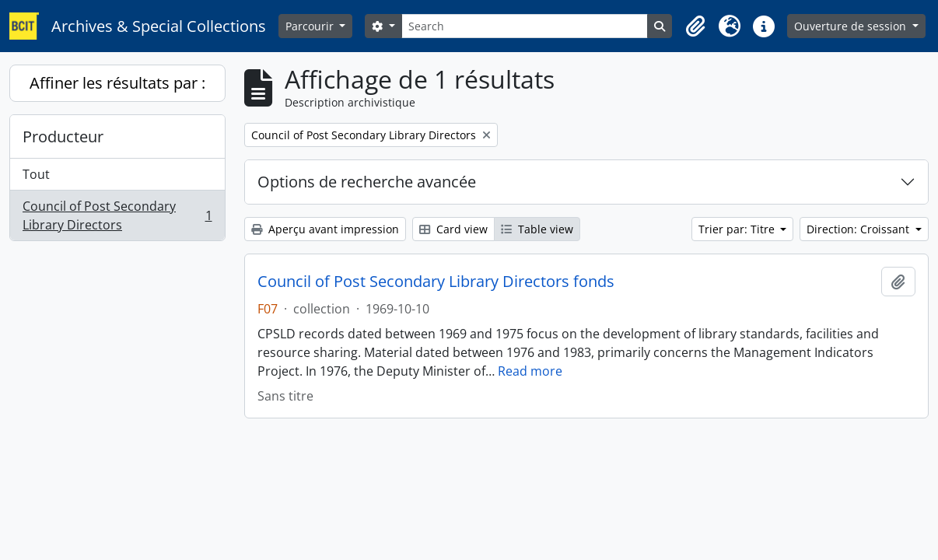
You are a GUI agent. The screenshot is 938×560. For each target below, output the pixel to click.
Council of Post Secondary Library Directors (117, 215)
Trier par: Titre (738, 229)
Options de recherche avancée (367, 182)
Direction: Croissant (859, 229)
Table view (537, 229)
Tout (36, 174)
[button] (695, 26)
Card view (453, 229)
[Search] (525, 26)
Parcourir (311, 26)
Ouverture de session (852, 26)
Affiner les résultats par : (117, 83)
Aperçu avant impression (325, 229)
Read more (530, 371)
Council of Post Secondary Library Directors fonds (436, 282)
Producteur (63, 136)
